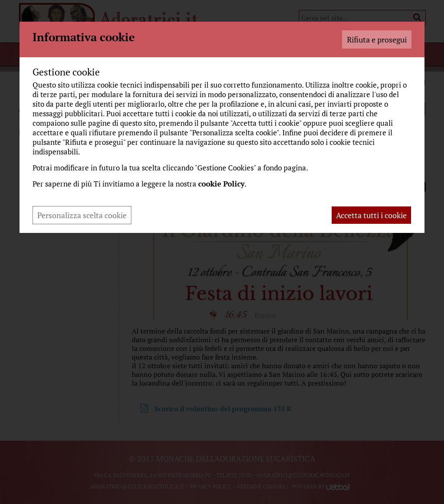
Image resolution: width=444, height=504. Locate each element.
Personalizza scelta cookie (82, 215)
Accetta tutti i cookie (371, 215)
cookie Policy (221, 184)
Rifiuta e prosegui (377, 39)
